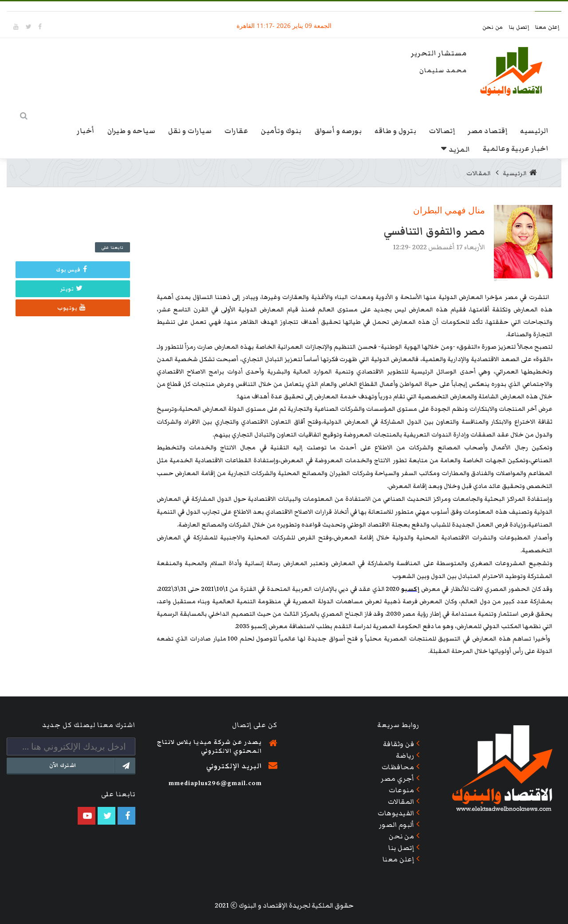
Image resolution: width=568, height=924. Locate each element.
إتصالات (442, 131)
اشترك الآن (92, 766)
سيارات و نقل (190, 131)
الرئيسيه (534, 131)
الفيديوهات (396, 813)
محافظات (398, 767)
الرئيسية (520, 173)
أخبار (86, 131)
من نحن (494, 27)
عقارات (236, 131)
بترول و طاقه (395, 131)
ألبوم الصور (397, 825)
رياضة (405, 755)
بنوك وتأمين (281, 131)
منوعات (401, 790)
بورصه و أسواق (338, 131)
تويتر (72, 289)
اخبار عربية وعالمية (516, 149)
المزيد (459, 149)
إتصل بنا (520, 27)
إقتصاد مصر (487, 131)
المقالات (479, 173)
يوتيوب (72, 308)
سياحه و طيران (132, 131)
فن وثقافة (399, 744)
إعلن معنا (547, 27)
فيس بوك (71, 270)
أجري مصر (397, 779)
